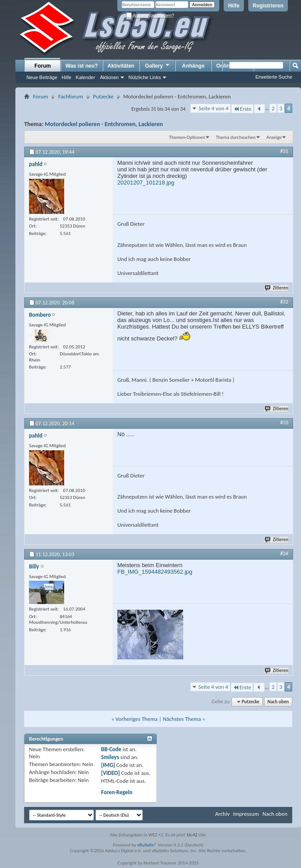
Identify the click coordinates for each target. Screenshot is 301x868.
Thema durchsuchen (236, 137)
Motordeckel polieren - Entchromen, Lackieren (104, 124)
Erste (242, 109)
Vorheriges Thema (137, 719)
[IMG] (108, 765)
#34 (284, 553)
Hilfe (234, 6)
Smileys (110, 757)
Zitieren (277, 288)
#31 (284, 151)
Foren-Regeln (117, 792)
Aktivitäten (121, 66)
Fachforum (70, 96)
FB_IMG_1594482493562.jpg (155, 572)
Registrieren (268, 6)
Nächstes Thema (182, 719)
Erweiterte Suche (274, 77)
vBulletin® (147, 845)
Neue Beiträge (42, 77)
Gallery (158, 65)
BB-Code (111, 749)
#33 (284, 423)
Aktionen (109, 77)
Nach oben (278, 702)
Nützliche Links (145, 77)
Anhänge (193, 66)
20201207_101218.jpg (146, 183)
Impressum (246, 814)
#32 (284, 302)
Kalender (85, 77)
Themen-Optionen (187, 137)
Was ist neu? (82, 66)
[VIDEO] (111, 773)
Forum (42, 66)
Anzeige (274, 137)
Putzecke (103, 96)
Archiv (222, 814)
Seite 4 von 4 (214, 108)
